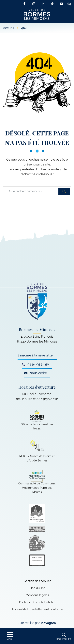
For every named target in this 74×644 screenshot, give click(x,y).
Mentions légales (37, 595)
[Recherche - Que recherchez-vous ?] (31, 191)
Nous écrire (36, 373)
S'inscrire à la (36, 355)
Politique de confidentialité (37, 602)
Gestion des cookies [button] (37, 581)
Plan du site (37, 588)
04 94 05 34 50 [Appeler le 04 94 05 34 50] (36, 364)
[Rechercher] (64, 636)
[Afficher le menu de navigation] (10, 636)
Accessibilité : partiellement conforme (37, 609)
